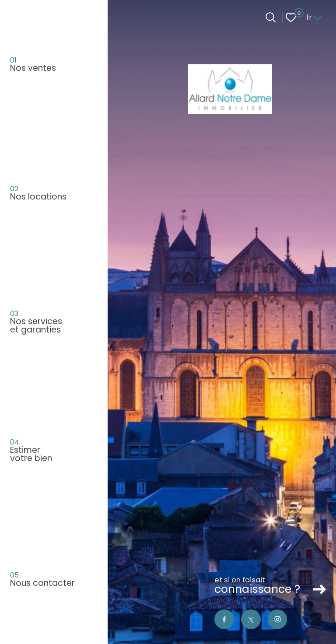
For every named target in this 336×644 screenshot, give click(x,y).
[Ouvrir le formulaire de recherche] (271, 17)
